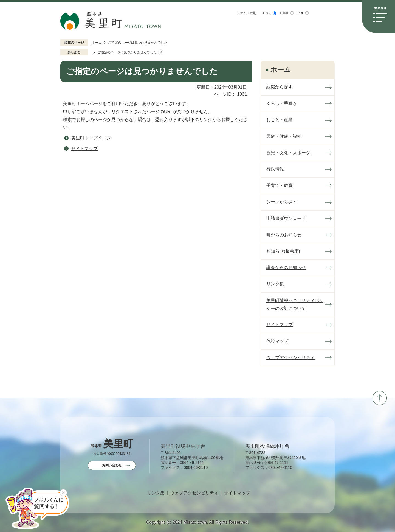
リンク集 (156, 493)
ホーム (97, 43)
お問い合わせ (112, 465)
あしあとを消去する (161, 52)
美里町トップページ (91, 138)
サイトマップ (84, 149)
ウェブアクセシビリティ (194, 493)
